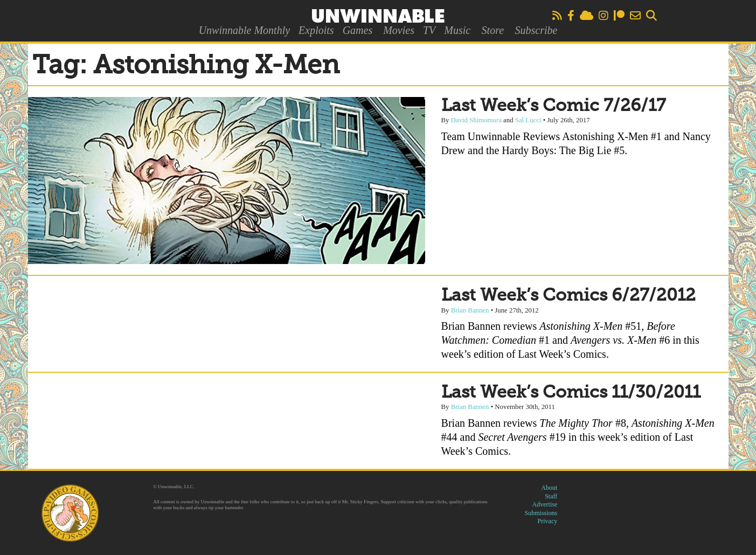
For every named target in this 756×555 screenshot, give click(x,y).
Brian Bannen (470, 310)
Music (457, 30)
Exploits (316, 30)
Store (493, 30)
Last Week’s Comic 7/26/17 (553, 106)
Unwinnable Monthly (244, 30)
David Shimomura (476, 120)
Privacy (548, 521)
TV (429, 30)
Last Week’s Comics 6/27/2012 (568, 296)
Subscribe (536, 30)
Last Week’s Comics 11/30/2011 (571, 393)
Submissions (541, 513)
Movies (399, 30)
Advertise (545, 504)
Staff (551, 496)
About (549, 488)
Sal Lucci (528, 120)
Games (358, 30)
